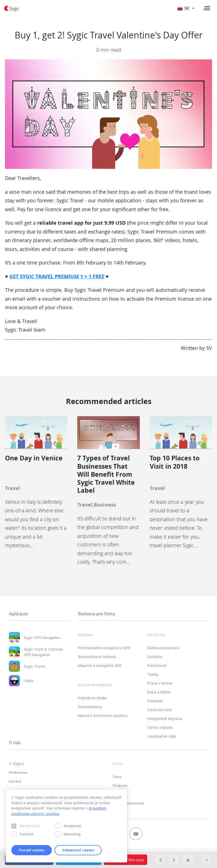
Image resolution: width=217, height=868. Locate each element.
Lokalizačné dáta (162, 736)
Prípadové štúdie (92, 698)
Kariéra (15, 781)
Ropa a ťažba (159, 692)
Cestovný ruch (159, 710)
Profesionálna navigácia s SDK (104, 648)
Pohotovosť (157, 665)
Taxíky (153, 674)
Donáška (155, 657)
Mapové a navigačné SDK (100, 665)
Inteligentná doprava (165, 718)
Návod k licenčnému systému (103, 715)
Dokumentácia (90, 707)
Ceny (117, 777)
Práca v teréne (160, 683)
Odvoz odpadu (160, 727)
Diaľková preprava (163, 648)
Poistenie (155, 701)
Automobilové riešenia (97, 657)
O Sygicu (16, 764)
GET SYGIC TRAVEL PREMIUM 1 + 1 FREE (57, 276)
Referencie (18, 772)
